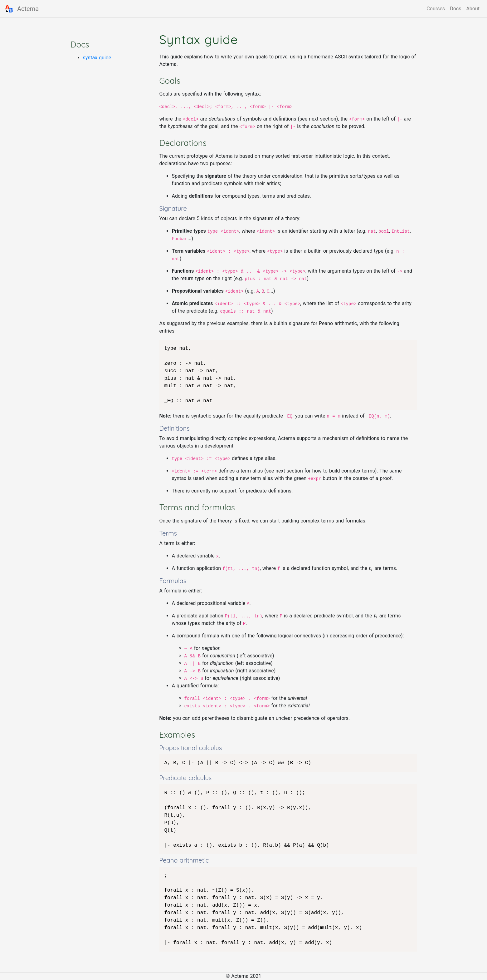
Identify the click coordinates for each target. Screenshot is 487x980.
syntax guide (97, 58)
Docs (455, 9)
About (473, 9)
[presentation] (371, 573)
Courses (436, 9)
